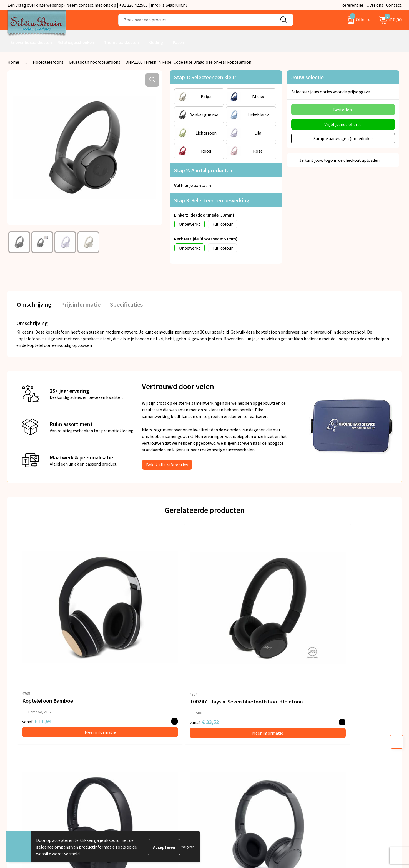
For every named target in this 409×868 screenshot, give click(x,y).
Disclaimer (319, 748)
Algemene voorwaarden (332, 722)
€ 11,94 (37, 647)
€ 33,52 (131, 647)
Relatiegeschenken (76, 42)
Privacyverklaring (326, 731)
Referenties (352, 5)
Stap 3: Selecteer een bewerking (212, 200)
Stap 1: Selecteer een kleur (205, 77)
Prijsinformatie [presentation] (79, 304)
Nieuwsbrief (125, 731)
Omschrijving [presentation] (34, 304)
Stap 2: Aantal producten (203, 170)
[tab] (34, 305)
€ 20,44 (319, 647)
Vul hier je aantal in (193, 185)
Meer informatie (63, 658)
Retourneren (224, 731)
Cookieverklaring (325, 739)
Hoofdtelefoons (48, 62)
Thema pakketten (121, 42)
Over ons (375, 5)
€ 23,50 (225, 647)
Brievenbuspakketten (31, 42)
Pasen (178, 42)
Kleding (156, 42)
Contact (394, 5)
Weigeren (188, 847)
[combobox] (197, 20)
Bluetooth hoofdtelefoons (95, 62)
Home (13, 62)
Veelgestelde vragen (133, 739)
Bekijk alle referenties (167, 464)
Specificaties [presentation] (123, 304)
